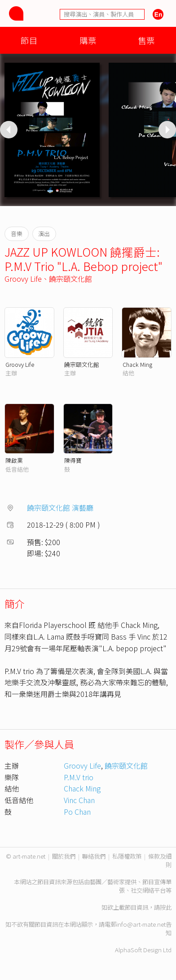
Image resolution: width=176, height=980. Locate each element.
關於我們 (64, 856)
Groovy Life (23, 279)
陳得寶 (73, 460)
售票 (146, 40)
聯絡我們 (94, 856)
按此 (166, 907)
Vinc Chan (79, 800)
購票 (88, 40)
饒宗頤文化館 (70, 279)
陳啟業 (14, 460)
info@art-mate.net (141, 924)
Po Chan (77, 812)
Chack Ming (137, 364)
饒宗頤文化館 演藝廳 (60, 507)
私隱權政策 (127, 856)
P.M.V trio (79, 777)
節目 (29, 40)
